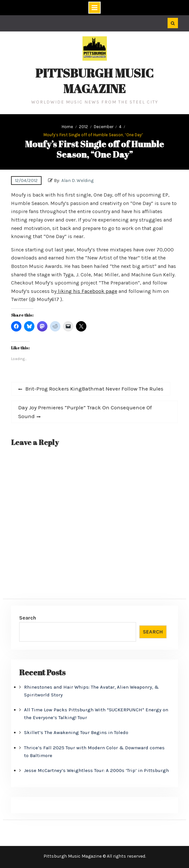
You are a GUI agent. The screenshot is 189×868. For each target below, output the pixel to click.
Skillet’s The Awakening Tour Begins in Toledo (76, 732)
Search (28, 618)
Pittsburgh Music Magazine (94, 81)
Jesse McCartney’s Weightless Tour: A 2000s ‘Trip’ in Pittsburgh (96, 770)
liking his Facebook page (87, 291)
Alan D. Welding (77, 181)
